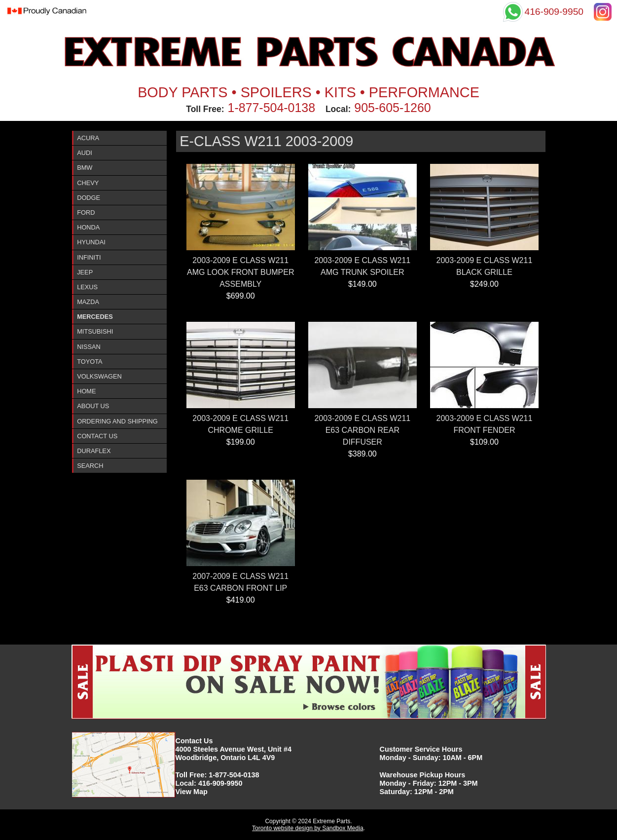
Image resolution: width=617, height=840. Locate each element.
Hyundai (91, 242)
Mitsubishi (95, 331)
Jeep (85, 272)
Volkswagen (99, 376)
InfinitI (89, 257)
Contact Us (97, 436)
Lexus (87, 287)
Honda (88, 227)
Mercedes (95, 317)
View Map (192, 792)
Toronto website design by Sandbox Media (308, 828)
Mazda (88, 302)
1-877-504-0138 (272, 108)
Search (90, 466)
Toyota (90, 362)
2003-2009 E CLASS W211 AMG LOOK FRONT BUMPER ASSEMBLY (241, 272)
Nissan (89, 347)
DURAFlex (94, 451)
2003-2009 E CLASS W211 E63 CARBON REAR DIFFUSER (362, 430)
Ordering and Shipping (117, 421)
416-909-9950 (220, 783)
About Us (93, 406)
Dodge (89, 198)
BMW (85, 168)
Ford (86, 212)
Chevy (88, 183)
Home (86, 391)
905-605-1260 (392, 108)
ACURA (88, 138)
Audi (85, 153)
